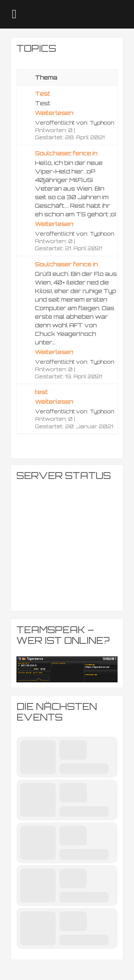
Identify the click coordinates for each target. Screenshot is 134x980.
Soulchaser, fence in (66, 153)
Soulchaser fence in (66, 264)
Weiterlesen (54, 113)
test (41, 392)
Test (43, 94)
